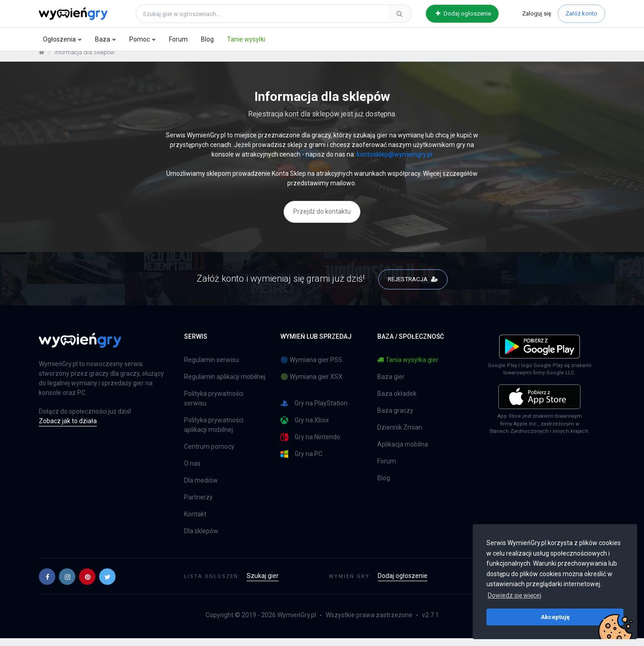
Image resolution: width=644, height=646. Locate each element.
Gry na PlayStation (314, 411)
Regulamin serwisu (211, 368)
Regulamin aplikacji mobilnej (225, 384)
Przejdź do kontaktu (322, 219)
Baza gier (391, 384)
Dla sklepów (201, 539)
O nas (192, 471)
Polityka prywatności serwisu (214, 406)
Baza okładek (397, 401)
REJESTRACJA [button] (413, 286)
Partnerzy (198, 505)
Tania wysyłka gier (408, 368)
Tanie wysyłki (246, 39)
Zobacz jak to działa (68, 429)
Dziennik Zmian (400, 435)
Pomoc (140, 39)
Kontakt (195, 522)
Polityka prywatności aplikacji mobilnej (214, 433)
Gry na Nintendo (310, 445)
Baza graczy (395, 418)
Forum (178, 39)
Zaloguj (537, 13)
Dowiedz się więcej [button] (515, 595)
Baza (103, 39)
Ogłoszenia (59, 39)
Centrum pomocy (209, 454)
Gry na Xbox (305, 428)
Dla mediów (201, 488)
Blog (207, 39)
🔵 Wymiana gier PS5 (311, 368)
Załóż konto (581, 13)
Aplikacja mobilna (403, 452)
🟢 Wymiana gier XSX (311, 384)
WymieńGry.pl (297, 623)
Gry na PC (301, 462)
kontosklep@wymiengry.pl (394, 162)
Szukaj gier (263, 583)
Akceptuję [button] (555, 617)
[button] (47, 584)
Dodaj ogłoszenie (463, 13)
